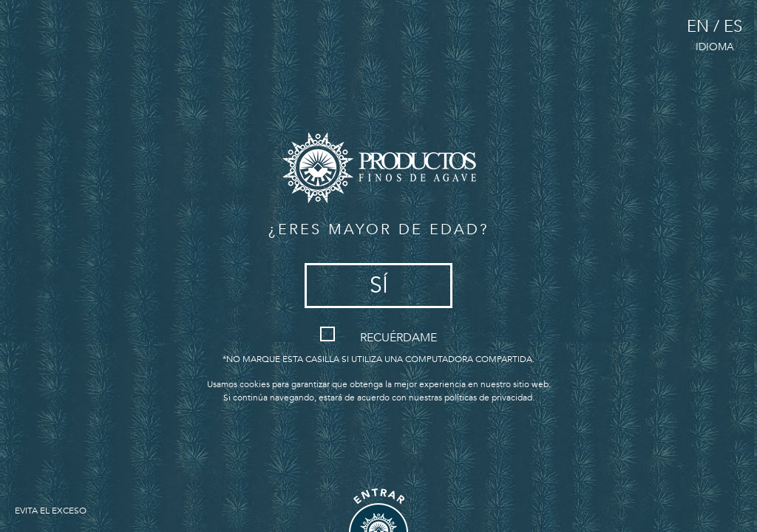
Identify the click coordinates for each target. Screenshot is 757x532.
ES (733, 27)
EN (698, 27)
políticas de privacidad (488, 398)
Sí (379, 286)
